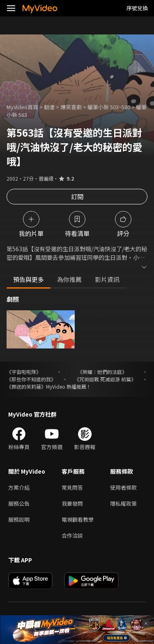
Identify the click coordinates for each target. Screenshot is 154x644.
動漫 (49, 107)
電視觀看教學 (78, 519)
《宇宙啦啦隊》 (24, 372)
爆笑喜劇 (71, 107)
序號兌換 (137, 8)
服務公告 (19, 503)
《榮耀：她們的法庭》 (102, 372)
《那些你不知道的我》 (31, 379)
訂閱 (77, 196)
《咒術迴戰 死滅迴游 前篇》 (105, 379)
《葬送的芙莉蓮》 (26, 386)
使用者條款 (123, 487)
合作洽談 (72, 535)
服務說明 (19, 519)
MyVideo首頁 (22, 107)
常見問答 (72, 487)
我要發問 (72, 503)
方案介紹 (19, 487)
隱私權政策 (123, 503)
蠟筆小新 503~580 (109, 107)
